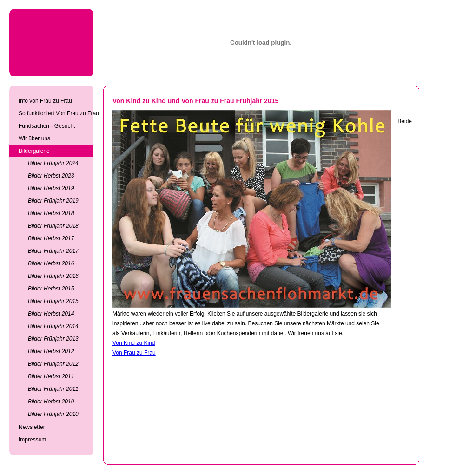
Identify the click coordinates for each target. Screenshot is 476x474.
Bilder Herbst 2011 (51, 376)
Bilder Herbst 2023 (51, 176)
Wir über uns (34, 138)
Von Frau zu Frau (134, 353)
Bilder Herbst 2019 (51, 188)
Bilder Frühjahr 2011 (53, 389)
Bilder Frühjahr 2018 (53, 226)
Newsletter (32, 427)
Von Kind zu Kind (134, 343)
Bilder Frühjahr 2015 (53, 301)
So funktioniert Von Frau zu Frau (56, 113)
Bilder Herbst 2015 (51, 289)
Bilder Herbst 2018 (51, 213)
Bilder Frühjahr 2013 (53, 339)
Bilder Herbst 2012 (51, 351)
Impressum (32, 440)
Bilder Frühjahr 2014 (53, 326)
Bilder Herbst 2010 (51, 402)
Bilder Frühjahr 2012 (53, 364)
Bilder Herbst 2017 (51, 238)
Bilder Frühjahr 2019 (53, 201)
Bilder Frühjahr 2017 (53, 251)
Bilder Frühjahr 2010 (53, 414)
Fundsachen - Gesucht (47, 126)
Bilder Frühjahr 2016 (53, 276)
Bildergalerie (34, 151)
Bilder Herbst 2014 (51, 314)
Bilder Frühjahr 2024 (53, 163)
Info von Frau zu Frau (45, 101)
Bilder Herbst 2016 (51, 263)
